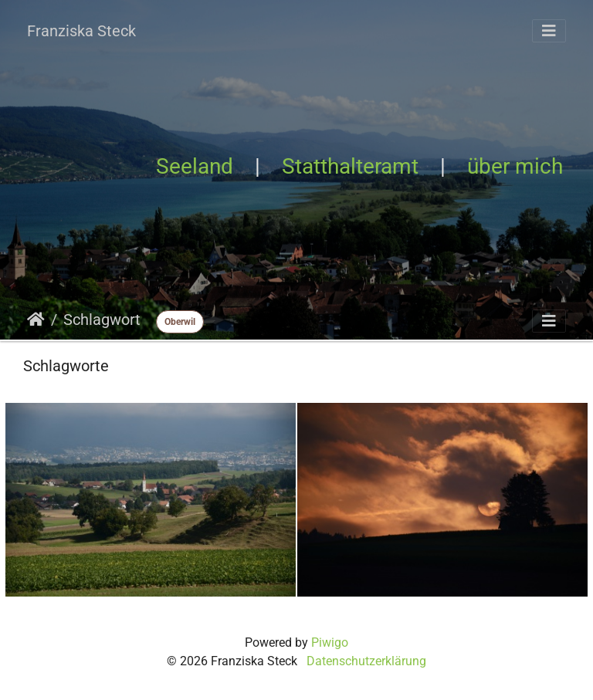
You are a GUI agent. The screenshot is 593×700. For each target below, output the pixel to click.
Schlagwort (102, 320)
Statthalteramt (350, 166)
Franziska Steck (81, 31)
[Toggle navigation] (549, 31)
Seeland (195, 166)
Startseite (36, 320)
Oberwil (180, 322)
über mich (515, 166)
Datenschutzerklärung (366, 661)
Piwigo (330, 643)
